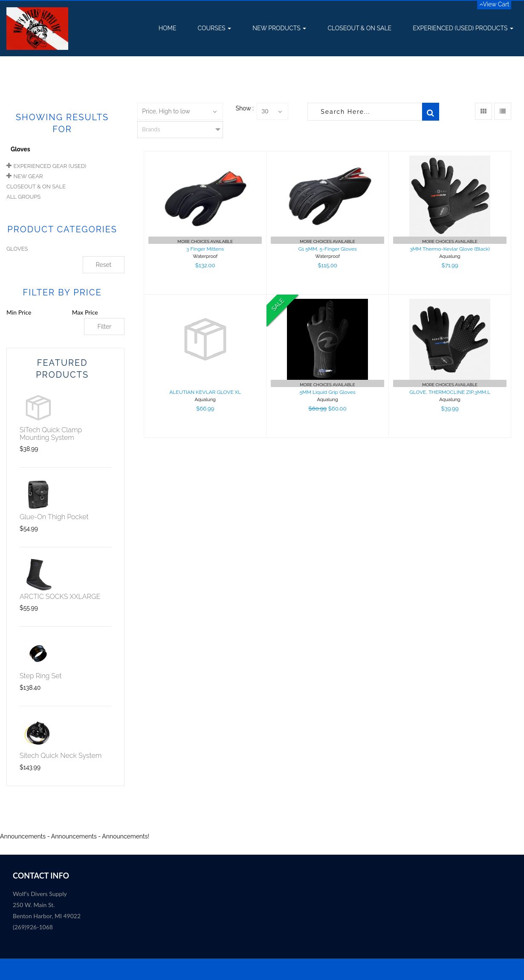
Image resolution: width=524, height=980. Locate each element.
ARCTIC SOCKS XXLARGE (60, 597)
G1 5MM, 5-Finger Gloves (327, 249)
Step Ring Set (41, 676)
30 (265, 111)
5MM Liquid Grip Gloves (327, 392)
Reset (104, 265)
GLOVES (17, 249)
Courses (214, 28)
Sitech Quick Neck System (61, 756)
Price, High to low (166, 111)
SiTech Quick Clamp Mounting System (51, 434)
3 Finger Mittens (205, 249)
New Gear (28, 176)
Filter (104, 327)
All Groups (23, 197)
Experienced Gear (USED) (50, 166)
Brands (151, 129)
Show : (245, 108)
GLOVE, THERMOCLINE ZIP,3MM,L (450, 392)
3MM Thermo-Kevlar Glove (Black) (450, 249)
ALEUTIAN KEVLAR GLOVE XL (205, 392)
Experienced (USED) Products (463, 28)
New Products (279, 28)
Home (168, 28)
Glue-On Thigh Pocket (54, 517)
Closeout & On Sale (359, 28)
